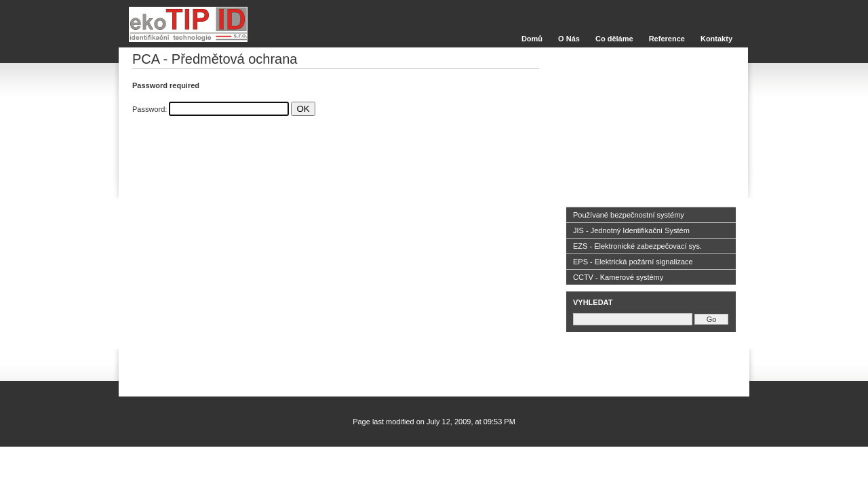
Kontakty (716, 39)
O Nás (569, 39)
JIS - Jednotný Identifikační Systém (631, 230)
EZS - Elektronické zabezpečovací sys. (637, 246)
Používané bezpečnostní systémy (629, 215)
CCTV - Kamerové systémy (618, 277)
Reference (667, 39)
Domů (532, 39)
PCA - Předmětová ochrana (215, 59)
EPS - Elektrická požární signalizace (633, 262)
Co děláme (614, 39)
